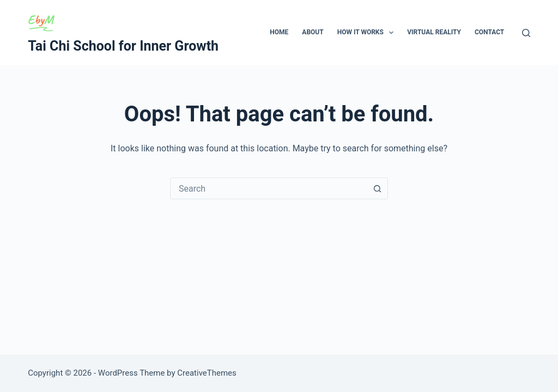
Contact (489, 32)
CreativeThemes (207, 373)
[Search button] (377, 188)
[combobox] (269, 188)
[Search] (526, 33)
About (313, 32)
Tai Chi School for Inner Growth (123, 46)
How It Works (368, 33)
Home (279, 32)
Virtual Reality (434, 32)
